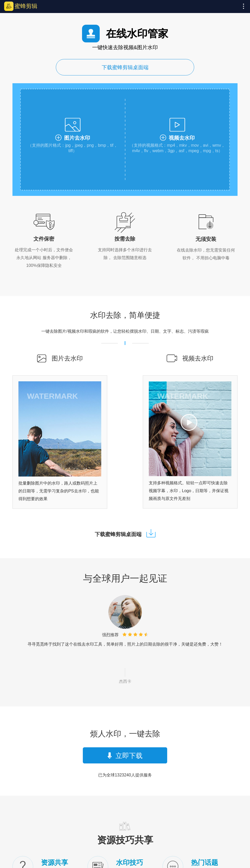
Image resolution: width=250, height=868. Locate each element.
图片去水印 (67, 358)
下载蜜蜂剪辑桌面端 (125, 67)
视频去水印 (198, 358)
